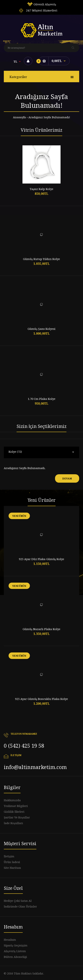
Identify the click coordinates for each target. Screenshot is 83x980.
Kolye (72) (15, 452)
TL (15, 62)
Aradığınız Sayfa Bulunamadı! (49, 117)
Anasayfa (19, 117)
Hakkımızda (12, 800)
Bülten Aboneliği (15, 957)
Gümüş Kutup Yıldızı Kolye (41, 259)
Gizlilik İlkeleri (14, 812)
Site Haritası (12, 868)
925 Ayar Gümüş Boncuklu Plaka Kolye (42, 699)
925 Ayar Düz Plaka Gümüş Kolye (42, 559)
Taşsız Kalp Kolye (42, 189)
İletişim (9, 856)
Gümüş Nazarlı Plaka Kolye (41, 629)
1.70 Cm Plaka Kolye (42, 399)
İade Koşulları (13, 823)
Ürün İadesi (12, 862)
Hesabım (10, 940)
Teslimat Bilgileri (16, 806)
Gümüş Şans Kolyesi (41, 329)
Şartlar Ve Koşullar (17, 817)
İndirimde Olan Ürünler (20, 907)
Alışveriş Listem (15, 951)
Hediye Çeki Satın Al (18, 901)
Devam (67, 479)
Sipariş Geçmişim (16, 945)
